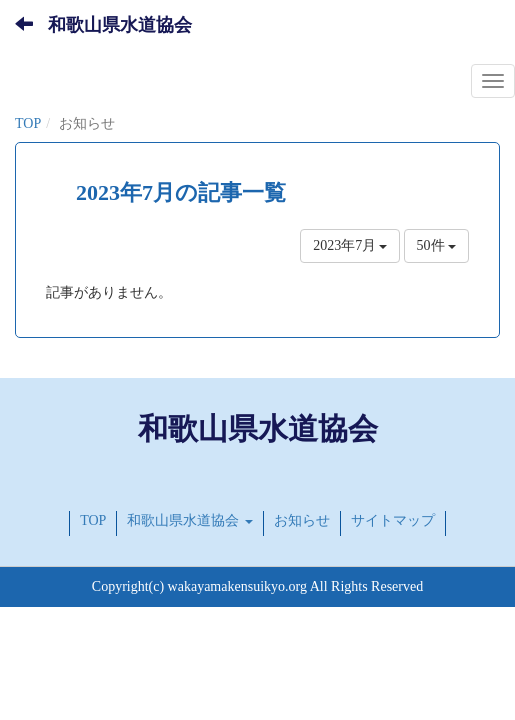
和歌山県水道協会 (120, 25)
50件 (437, 245)
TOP (28, 123)
